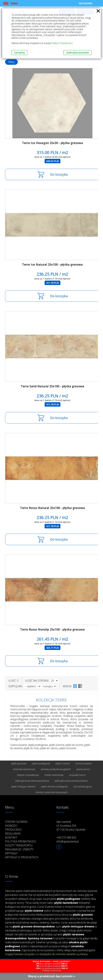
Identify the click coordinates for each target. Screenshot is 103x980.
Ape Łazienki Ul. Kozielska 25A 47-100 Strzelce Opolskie (71, 826)
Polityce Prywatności (62, 43)
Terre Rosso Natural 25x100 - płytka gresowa (52, 508)
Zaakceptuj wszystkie (77, 52)
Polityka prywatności (21, 841)
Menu (14, 3)
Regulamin (13, 834)
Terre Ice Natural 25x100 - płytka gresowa (52, 264)
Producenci (13, 830)
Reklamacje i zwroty (19, 849)
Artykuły (11, 853)
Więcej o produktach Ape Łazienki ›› (52, 976)
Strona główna (16, 822)
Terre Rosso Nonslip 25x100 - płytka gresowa (52, 629)
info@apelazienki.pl (68, 841)
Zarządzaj (19, 52)
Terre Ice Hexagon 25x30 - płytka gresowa (52, 143)
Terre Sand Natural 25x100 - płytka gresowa (52, 386)
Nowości (11, 826)
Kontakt (11, 837)
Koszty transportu (19, 845)
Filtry (11, 62)
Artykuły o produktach (22, 857)
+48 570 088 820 (66, 837)
